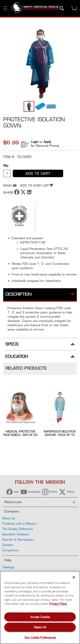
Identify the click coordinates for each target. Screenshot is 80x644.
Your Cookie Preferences (40, 637)
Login (35, 142)
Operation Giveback (16, 534)
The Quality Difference (17, 529)
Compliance (10, 550)
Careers (8, 545)
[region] (40, 608)
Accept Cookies (40, 617)
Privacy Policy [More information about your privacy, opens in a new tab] (58, 604)
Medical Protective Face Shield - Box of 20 (20, 433)
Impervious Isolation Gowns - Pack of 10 (60, 433)
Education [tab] (17, 357)
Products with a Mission (19, 523)
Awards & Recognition (18, 539)
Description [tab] (18, 294)
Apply (47, 142)
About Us (9, 518)
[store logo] (36, 8)
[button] (40, 106)
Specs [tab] (12, 344)
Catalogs (8, 567)
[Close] (74, 577)
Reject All (40, 627)
